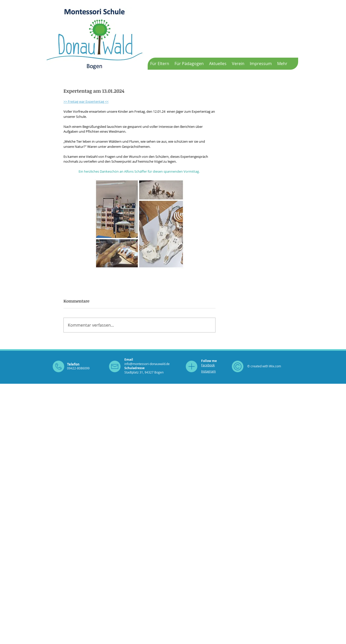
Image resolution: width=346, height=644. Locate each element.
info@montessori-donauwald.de (147, 364)
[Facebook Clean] (204, 400)
